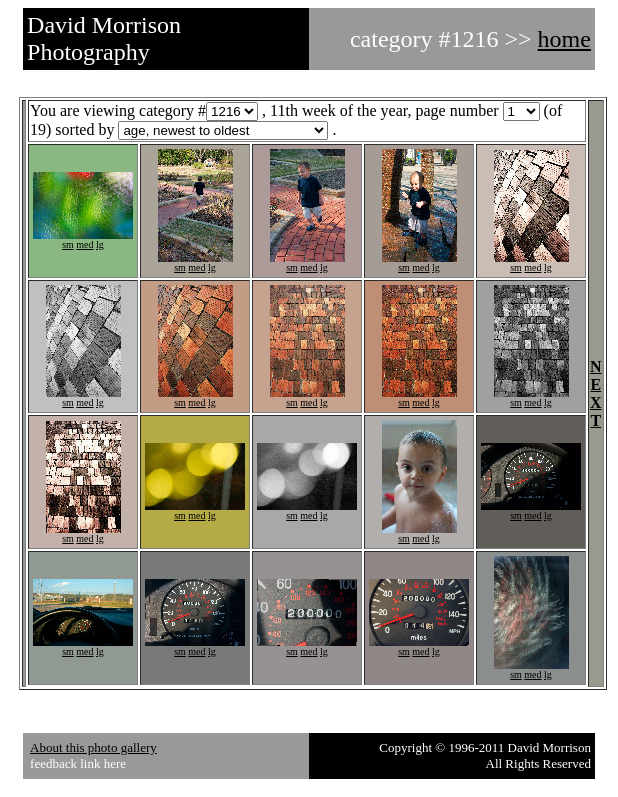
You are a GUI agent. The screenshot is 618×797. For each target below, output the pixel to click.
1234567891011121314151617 (223, 130)
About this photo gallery (93, 747)
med (84, 244)
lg (100, 244)
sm (68, 244)
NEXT (596, 393)
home (564, 39)
